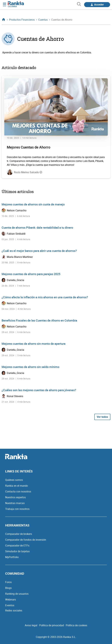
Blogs (8, 588)
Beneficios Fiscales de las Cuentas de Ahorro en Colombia (39, 320)
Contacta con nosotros (18, 491)
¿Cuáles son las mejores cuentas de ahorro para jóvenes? (39, 390)
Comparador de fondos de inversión (26, 540)
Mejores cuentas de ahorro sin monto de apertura (34, 344)
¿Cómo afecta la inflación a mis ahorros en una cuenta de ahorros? (45, 297)
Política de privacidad (52, 625)
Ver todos (102, 417)
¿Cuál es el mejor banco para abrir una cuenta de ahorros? (39, 251)
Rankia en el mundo (17, 486)
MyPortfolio (12, 557)
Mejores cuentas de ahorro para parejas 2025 (31, 274)
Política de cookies (77, 625)
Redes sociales (14, 610)
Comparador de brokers (19, 534)
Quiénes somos (14, 480)
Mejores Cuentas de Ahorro (29, 147)
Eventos (10, 605)
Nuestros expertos (15, 497)
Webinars (11, 599)
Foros (8, 582)
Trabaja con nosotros (17, 509)
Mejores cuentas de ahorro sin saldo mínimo (30, 367)
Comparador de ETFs (17, 545)
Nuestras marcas (15, 503)
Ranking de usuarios (17, 594)
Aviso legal (31, 625)
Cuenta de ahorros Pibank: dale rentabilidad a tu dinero (37, 228)
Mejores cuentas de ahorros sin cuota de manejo (33, 204)
